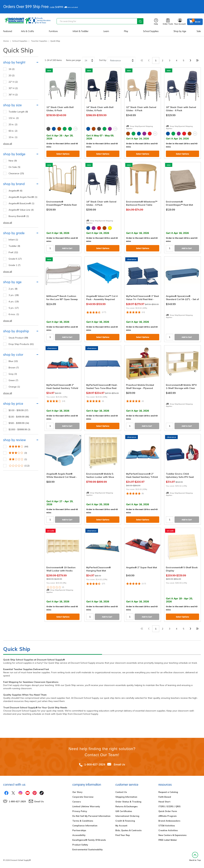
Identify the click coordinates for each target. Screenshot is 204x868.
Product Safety (80, 845)
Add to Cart (67, 248)
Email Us (119, 764)
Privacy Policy (80, 811)
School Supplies (151, 31)
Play (126, 31)
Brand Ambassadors (169, 821)
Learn (106, 31)
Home (6, 41)
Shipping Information (126, 797)
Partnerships (79, 830)
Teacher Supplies (39, 41)
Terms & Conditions (83, 821)
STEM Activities (167, 826)
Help (156, 22)
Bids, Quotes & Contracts (128, 830)
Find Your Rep (123, 835)
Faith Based (165, 797)
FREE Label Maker (168, 840)
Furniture (53, 31)
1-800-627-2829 (95, 764)
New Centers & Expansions (172, 835)
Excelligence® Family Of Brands (89, 840)
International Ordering (127, 816)
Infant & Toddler (81, 31)
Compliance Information (85, 826)
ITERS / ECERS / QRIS (169, 806)
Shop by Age (180, 31)
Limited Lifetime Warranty (86, 806)
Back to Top (195, 857)
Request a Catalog (168, 792)
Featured (8, 31)
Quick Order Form (168, 811)
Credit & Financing (125, 821)
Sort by (103, 60)
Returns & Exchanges (126, 806)
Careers (77, 802)
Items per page (73, 60)
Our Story (77, 792)
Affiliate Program (168, 816)
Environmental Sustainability (87, 849)
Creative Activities (168, 830)
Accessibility (79, 835)
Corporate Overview (83, 797)
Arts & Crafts (27, 31)
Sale (199, 31)
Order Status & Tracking (128, 802)
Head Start (164, 802)
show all (8, 144)
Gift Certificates (124, 811)
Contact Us (121, 792)
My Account (121, 826)
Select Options (63, 154)
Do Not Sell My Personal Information (91, 816)
